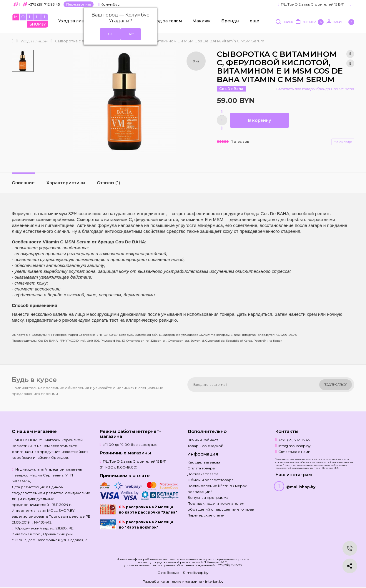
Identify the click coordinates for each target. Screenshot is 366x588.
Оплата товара (201, 468)
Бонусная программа (208, 498)
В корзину (259, 120)
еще (254, 21)
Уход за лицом (74, 21)
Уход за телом (166, 21)
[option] (23, 61)
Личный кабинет (203, 440)
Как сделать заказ (204, 462)
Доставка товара (203, 474)
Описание (23, 183)
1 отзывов (240, 141)
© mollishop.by (196, 573)
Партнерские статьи (206, 515)
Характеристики (66, 183)
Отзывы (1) (108, 183)
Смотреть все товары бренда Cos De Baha (315, 89)
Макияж (202, 21)
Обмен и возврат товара (211, 480)
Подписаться (336, 384)
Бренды (230, 21)
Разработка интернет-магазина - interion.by (183, 581)
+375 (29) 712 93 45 (44, 4)
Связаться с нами (294, 452)
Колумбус (109, 4)
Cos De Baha (231, 89)
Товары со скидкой (205, 446)
